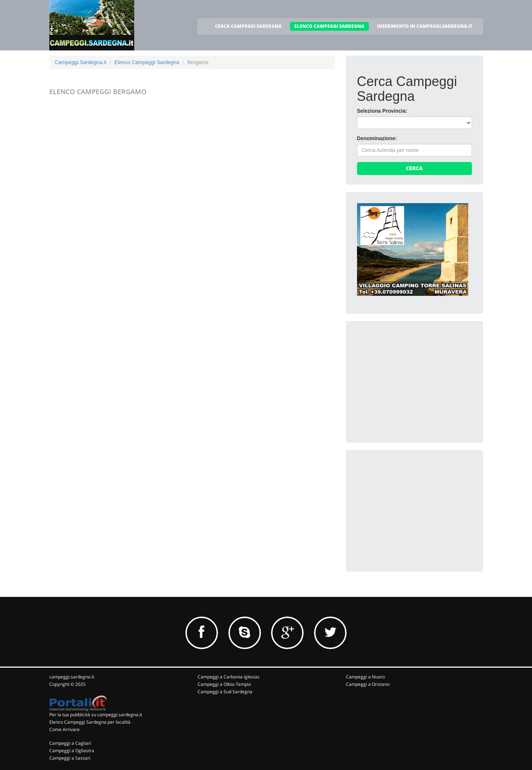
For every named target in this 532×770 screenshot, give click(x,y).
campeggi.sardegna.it (72, 677)
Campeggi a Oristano (368, 684)
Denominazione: (377, 138)
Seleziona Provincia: (382, 111)
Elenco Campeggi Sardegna (147, 62)
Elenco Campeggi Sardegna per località (90, 722)
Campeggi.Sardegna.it (81, 62)
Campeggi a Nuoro (365, 677)
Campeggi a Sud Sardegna (225, 692)
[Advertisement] (413, 379)
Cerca (414, 168)
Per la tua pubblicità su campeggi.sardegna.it (96, 715)
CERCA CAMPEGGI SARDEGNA (248, 26)
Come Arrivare (65, 729)
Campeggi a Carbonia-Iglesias (229, 677)
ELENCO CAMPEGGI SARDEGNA (329, 26)
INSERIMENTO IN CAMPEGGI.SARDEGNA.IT (425, 26)
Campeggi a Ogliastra (72, 751)
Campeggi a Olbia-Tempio (224, 684)
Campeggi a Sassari (70, 758)
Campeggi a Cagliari (70, 743)
